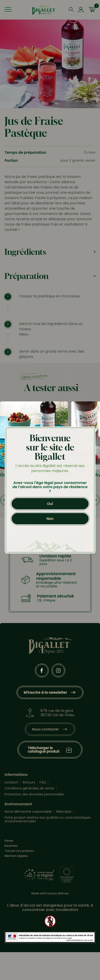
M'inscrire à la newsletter (45, 692)
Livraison (11, 782)
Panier (9, 841)
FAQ (43, 782)
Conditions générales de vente (29, 788)
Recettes (11, 846)
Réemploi (64, 812)
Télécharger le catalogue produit (44, 750)
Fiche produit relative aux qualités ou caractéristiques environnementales (48, 819)
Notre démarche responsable (28, 812)
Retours (29, 782)
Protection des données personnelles (34, 794)
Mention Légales (16, 856)
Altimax (63, 893)
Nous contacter (45, 729)
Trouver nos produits (19, 851)
